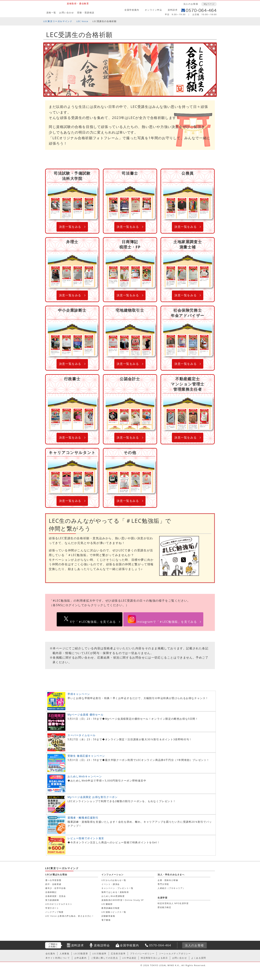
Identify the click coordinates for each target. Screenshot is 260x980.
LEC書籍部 (107, 904)
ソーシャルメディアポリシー (175, 954)
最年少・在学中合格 (56, 888)
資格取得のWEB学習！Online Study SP (123, 900)
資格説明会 (102, 945)
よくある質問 (199, 958)
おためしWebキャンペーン (85, 776)
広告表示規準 (118, 954)
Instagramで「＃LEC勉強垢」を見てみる (167, 622)
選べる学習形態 (53, 880)
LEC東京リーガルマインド (58, 21)
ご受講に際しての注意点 (105, 958)
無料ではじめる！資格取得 (115, 892)
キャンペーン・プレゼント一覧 (117, 888)
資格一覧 (51, 13)
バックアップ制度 (54, 912)
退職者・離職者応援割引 (83, 818)
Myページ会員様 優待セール (86, 715)
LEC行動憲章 (81, 954)
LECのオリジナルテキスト (59, 904)
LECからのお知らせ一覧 (114, 880)
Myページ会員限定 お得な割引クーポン (93, 797)
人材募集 (64, 954)
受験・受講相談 (86, 13)
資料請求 (173, 10)
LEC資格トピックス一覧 (114, 912)
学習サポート (52, 908)
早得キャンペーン (79, 694)
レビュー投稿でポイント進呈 (86, 838)
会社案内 (50, 954)
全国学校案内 (132, 10)
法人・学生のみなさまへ (171, 875)
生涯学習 (162, 898)
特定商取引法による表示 (154, 958)
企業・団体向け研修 (168, 880)
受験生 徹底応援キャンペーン (86, 756)
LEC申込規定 (129, 958)
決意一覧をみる (70, 227)
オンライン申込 (153, 10)
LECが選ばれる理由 (56, 875)
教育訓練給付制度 (111, 908)
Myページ (209, 4)
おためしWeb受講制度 (113, 896)
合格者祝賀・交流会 (56, 896)
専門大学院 (163, 884)
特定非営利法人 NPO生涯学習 (173, 903)
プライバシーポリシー (142, 954)
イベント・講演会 (111, 884)
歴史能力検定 (164, 907)
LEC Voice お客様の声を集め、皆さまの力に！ (70, 916)
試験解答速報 (108, 916)
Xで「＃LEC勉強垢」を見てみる (93, 622)
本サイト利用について (58, 958)
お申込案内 (81, 958)
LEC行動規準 (99, 954)
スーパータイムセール (82, 735)
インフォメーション (112, 875)
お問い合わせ (67, 13)
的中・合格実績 (53, 884)
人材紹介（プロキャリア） (171, 888)
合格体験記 (51, 892)
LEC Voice (82, 21)
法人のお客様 (191, 4)
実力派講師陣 (52, 900)
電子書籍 (106, 920)
